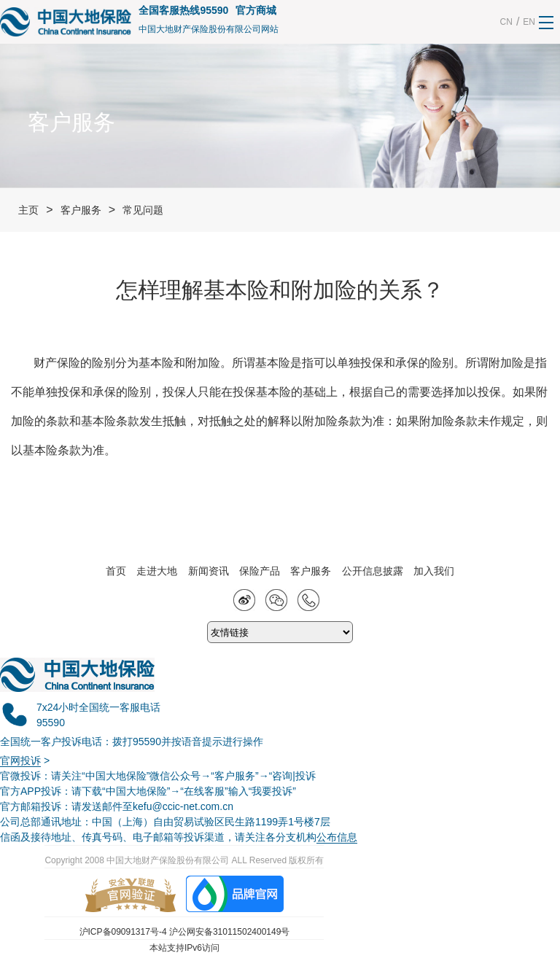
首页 (116, 571)
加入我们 (434, 571)
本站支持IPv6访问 (184, 948)
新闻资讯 (209, 571)
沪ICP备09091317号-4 (123, 932)
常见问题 (143, 210)
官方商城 (256, 10)
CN (506, 22)
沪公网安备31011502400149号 (229, 932)
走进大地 (157, 571)
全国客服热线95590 (183, 10)
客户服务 (81, 210)
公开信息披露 (373, 571)
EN (529, 22)
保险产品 (260, 571)
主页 (28, 210)
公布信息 (337, 837)
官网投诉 (20, 760)
